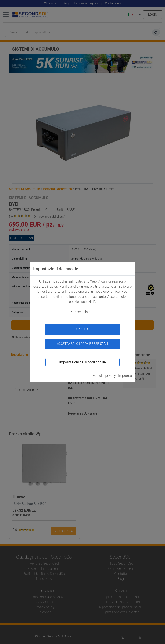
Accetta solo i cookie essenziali (82, 344)
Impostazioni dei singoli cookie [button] (82, 362)
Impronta (125, 376)
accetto (83, 329)
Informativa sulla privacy (98, 376)
